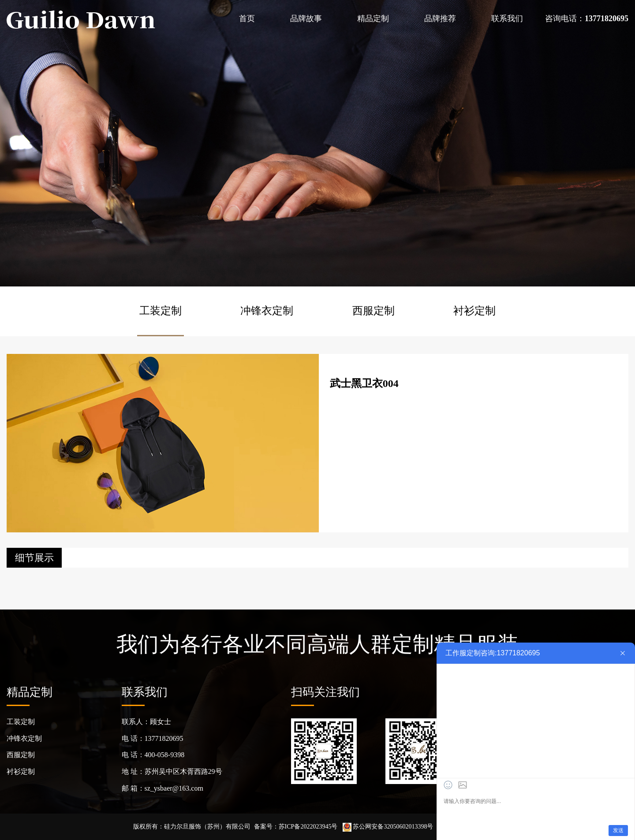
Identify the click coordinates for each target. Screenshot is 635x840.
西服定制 (374, 311)
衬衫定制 (474, 311)
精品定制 (373, 19)
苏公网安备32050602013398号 (388, 827)
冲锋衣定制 (267, 311)
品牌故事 (306, 19)
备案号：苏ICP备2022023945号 (296, 827)
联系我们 (507, 19)
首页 (247, 19)
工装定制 (161, 311)
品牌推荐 (440, 19)
